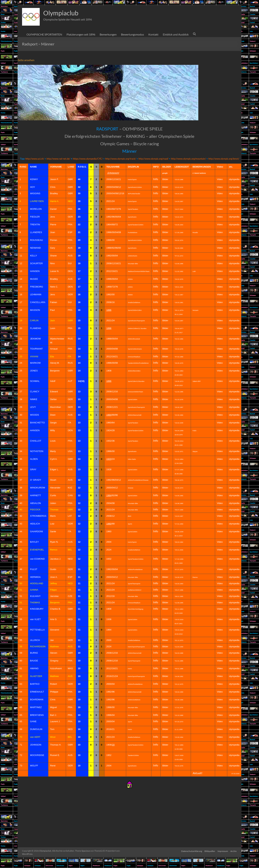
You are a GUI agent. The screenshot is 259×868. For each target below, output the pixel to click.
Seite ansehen (26, 60)
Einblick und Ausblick (176, 34)
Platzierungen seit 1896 (81, 34)
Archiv (234, 851)
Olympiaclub (61, 13)
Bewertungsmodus (132, 34)
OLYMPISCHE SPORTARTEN (44, 34)
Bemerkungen (108, 34)
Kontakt (153, 34)
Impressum (223, 851)
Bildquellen (209, 851)
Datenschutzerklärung (191, 851)
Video (220, 320)
